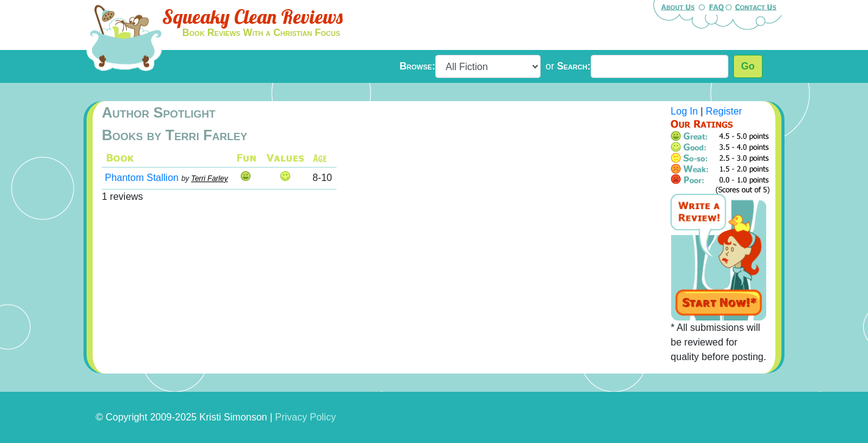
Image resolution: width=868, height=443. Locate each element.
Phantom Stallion (142, 178)
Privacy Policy (305, 417)
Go (748, 66)
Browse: (418, 66)
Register (724, 111)
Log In (684, 111)
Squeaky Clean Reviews (252, 16)
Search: (574, 66)
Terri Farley (209, 179)
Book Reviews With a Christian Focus (261, 33)
